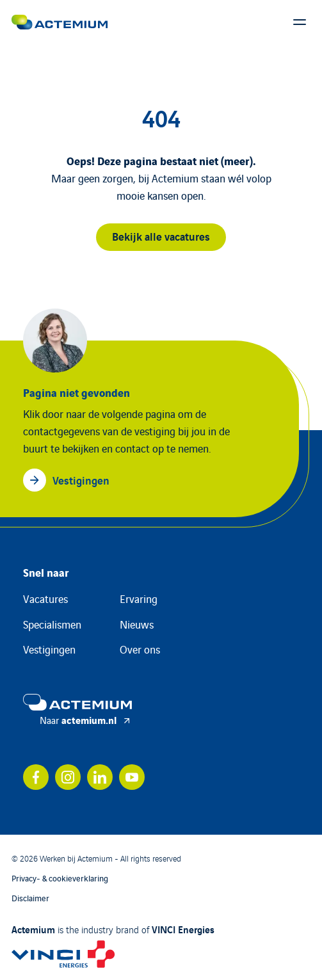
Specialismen (52, 624)
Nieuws (137, 624)
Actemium (33, 929)
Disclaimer (30, 898)
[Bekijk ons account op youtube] (132, 777)
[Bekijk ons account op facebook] (36, 777)
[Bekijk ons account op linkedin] (100, 777)
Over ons (140, 649)
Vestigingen (49, 649)
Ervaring (139, 598)
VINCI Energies (183, 929)
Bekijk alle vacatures (161, 236)
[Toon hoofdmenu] (300, 22)
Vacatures (45, 598)
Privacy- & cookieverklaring (60, 878)
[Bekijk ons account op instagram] (68, 777)
